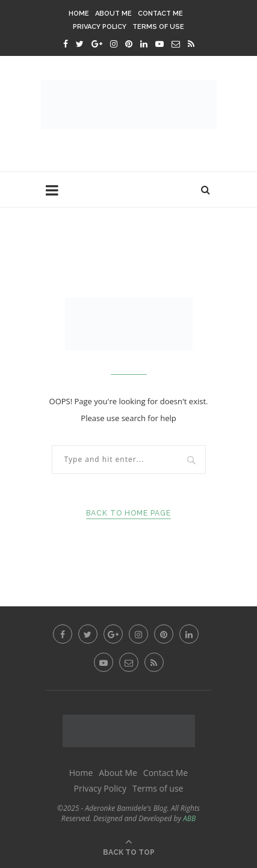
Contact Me (160, 14)
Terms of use (158, 27)
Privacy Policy (100, 27)
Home (79, 14)
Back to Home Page (128, 513)
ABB (189, 818)
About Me (113, 14)
